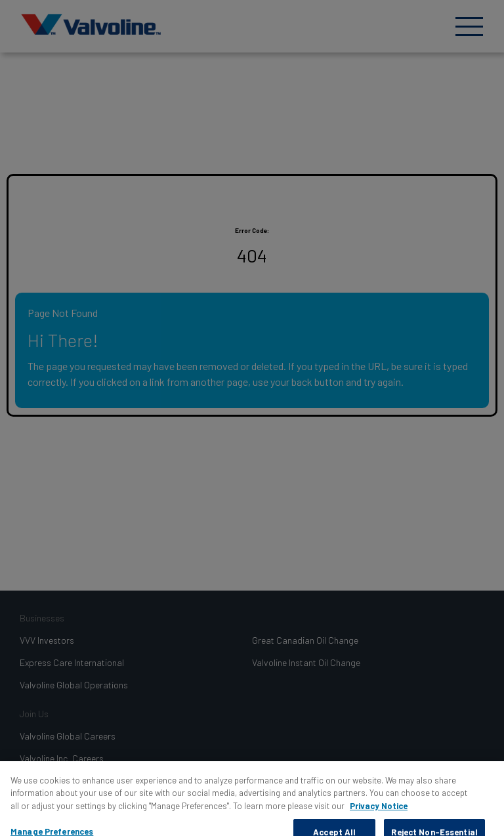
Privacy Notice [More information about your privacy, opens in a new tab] (379, 811)
